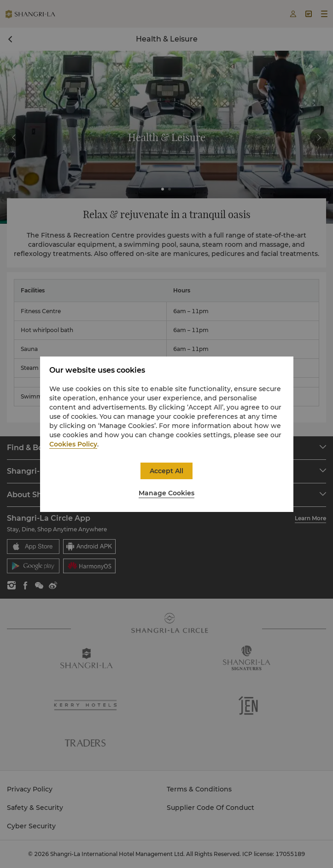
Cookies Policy (73, 444)
